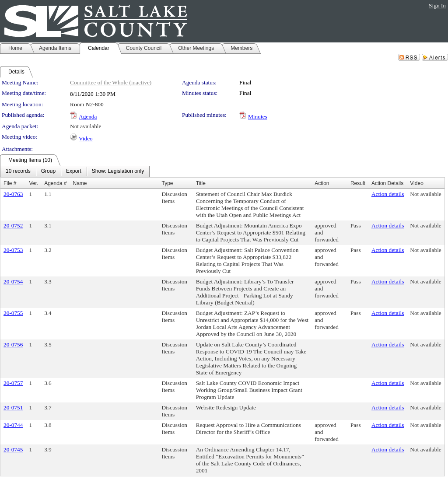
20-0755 (13, 313)
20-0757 (13, 383)
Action (322, 183)
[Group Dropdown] (48, 171)
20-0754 (13, 281)
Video (86, 138)
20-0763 (13, 194)
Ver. (33, 183)
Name (80, 183)
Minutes (258, 117)
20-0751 (13, 407)
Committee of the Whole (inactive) (111, 82)
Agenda (88, 117)
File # (10, 183)
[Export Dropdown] (74, 171)
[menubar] (75, 171)
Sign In (437, 5)
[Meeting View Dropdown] (118, 171)
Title (201, 183)
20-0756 (13, 344)
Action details (388, 194)
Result (358, 183)
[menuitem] (18, 171)
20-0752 (13, 226)
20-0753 (13, 250)
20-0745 (13, 449)
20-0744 (13, 425)
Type (167, 183)
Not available (86, 126)
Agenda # (55, 183)
